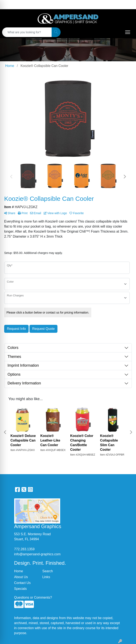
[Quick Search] (27, 32)
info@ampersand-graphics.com (37, 554)
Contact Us (22, 583)
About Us (21, 577)
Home (19, 571)
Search (48, 571)
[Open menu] (128, 32)
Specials (20, 589)
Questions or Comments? (33, 597)
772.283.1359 (24, 549)
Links (46, 577)
